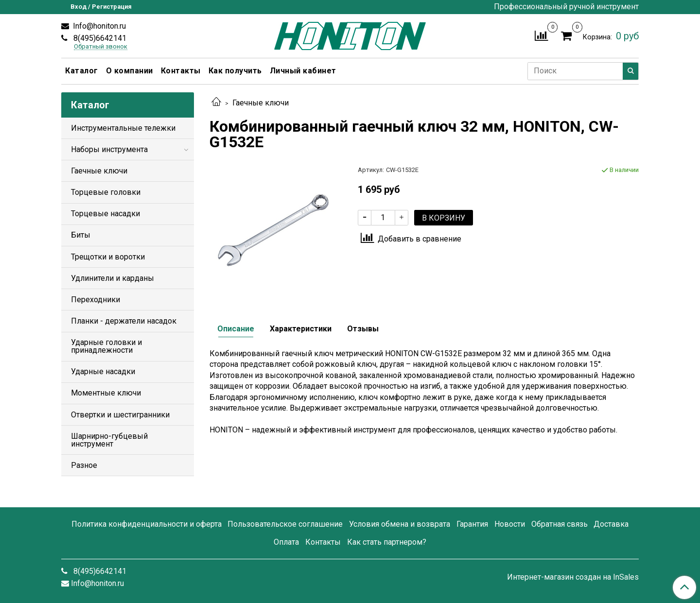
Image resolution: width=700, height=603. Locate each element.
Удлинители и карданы (113, 278)
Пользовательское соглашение (285, 524)
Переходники (96, 300)
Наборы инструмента (109, 149)
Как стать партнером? (387, 542)
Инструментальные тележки (123, 128)
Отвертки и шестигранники (120, 415)
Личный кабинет (303, 71)
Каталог (82, 71)
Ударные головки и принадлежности (106, 346)
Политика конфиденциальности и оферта (147, 524)
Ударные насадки (103, 371)
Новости (510, 524)
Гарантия (472, 524)
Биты (81, 235)
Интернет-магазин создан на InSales (573, 577)
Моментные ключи (106, 393)
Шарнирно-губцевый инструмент (109, 440)
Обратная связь (560, 524)
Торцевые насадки (105, 214)
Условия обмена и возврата (400, 524)
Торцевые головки (106, 192)
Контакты (181, 71)
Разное (84, 465)
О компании (130, 71)
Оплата (286, 542)
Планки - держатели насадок (124, 321)
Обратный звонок (101, 47)
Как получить (235, 71)
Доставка (611, 524)
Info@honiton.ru (98, 26)
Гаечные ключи (261, 103)
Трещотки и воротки (108, 257)
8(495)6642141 (99, 38)
